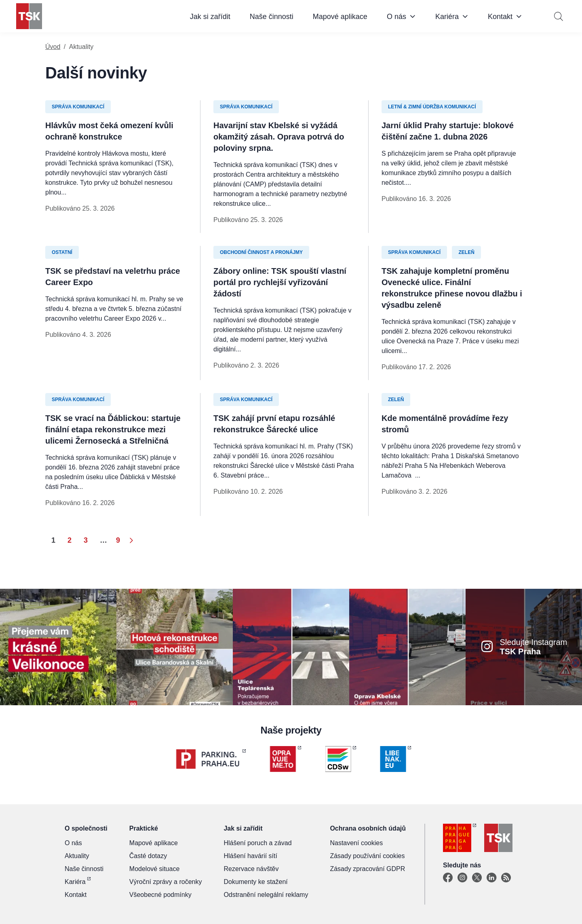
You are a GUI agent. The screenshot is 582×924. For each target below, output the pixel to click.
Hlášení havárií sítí (250, 856)
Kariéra (447, 17)
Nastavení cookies (356, 843)
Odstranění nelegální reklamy (266, 895)
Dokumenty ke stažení (255, 882)
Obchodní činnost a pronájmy (261, 252)
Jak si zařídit (210, 17)
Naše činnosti (272, 17)
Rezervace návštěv (251, 869)
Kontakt (500, 17)
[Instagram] (462, 878)
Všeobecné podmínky (160, 895)
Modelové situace (155, 869)
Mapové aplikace (340, 17)
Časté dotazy (148, 856)
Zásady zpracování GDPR (367, 869)
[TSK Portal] (506, 878)
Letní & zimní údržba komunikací (432, 107)
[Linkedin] (491, 878)
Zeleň (466, 252)
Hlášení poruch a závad (257, 843)
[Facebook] (448, 878)
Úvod (53, 47)
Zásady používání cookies (367, 856)
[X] (477, 878)
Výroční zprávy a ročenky (166, 882)
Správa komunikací (78, 107)
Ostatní (62, 252)
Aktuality (77, 856)
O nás (396, 17)
